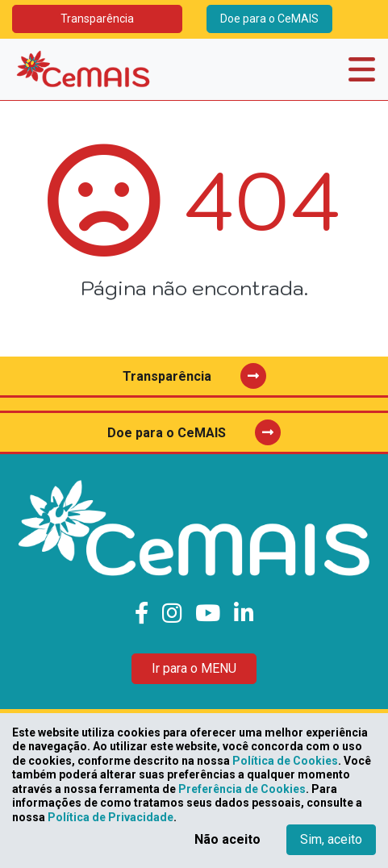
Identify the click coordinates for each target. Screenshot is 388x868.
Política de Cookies (285, 761)
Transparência (97, 19)
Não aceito (227, 839)
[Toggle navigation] (362, 69)
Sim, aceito (331, 839)
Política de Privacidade (111, 817)
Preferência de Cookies (242, 789)
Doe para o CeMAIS (269, 19)
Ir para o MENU (194, 668)
